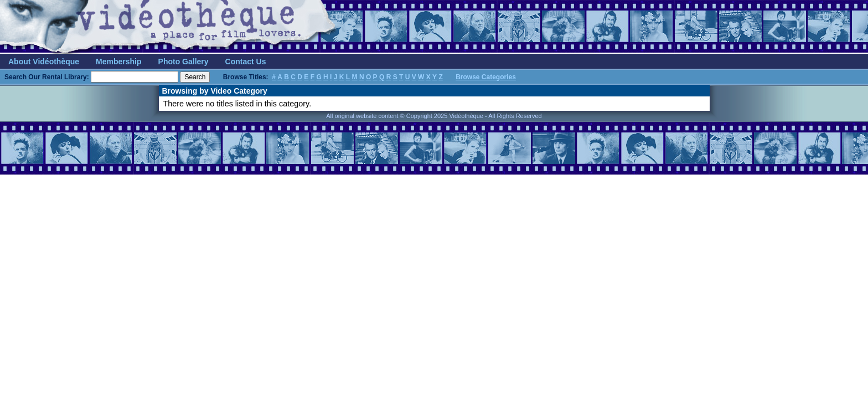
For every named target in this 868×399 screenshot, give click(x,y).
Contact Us (246, 62)
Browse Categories (486, 77)
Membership (118, 62)
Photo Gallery (184, 62)
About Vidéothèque (44, 62)
